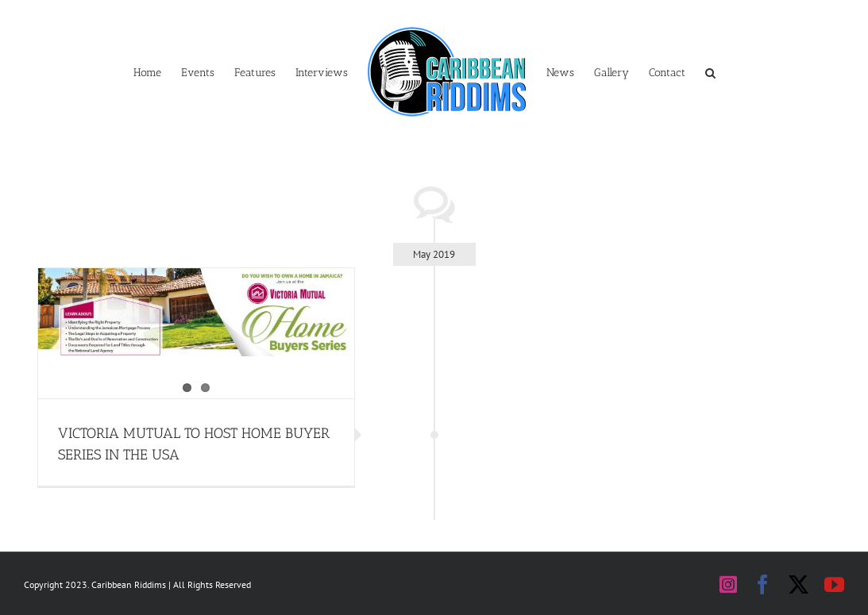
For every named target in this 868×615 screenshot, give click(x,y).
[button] (710, 71)
